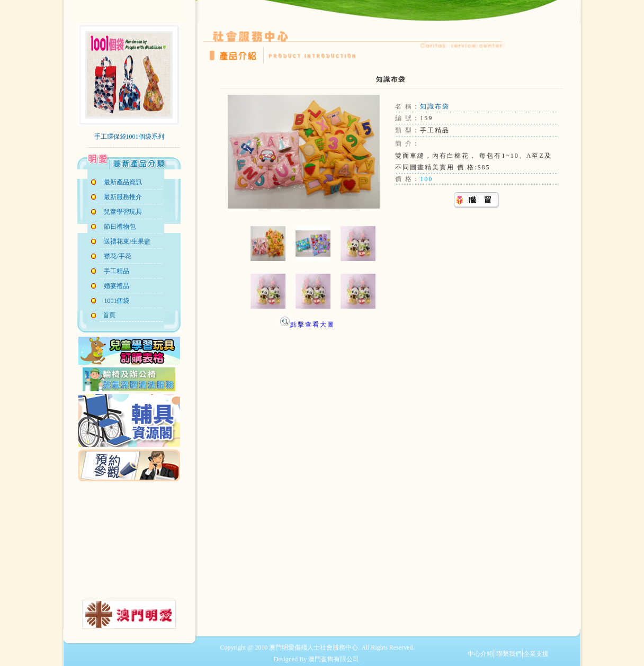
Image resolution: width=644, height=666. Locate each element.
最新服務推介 (123, 197)
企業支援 (536, 654)
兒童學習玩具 (123, 212)
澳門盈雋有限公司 (334, 659)
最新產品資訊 (123, 182)
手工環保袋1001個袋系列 (129, 137)
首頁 (108, 315)
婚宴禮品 (117, 286)
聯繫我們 (508, 654)
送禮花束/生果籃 (127, 241)
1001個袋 (117, 301)
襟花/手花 (117, 256)
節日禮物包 (120, 227)
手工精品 (117, 271)
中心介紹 (480, 654)
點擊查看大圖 (307, 325)
